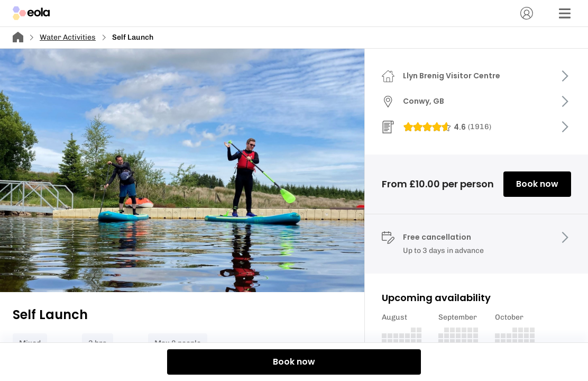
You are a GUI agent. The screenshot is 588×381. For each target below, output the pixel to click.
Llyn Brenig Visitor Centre (452, 76)
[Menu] (565, 13)
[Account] (527, 13)
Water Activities (68, 37)
